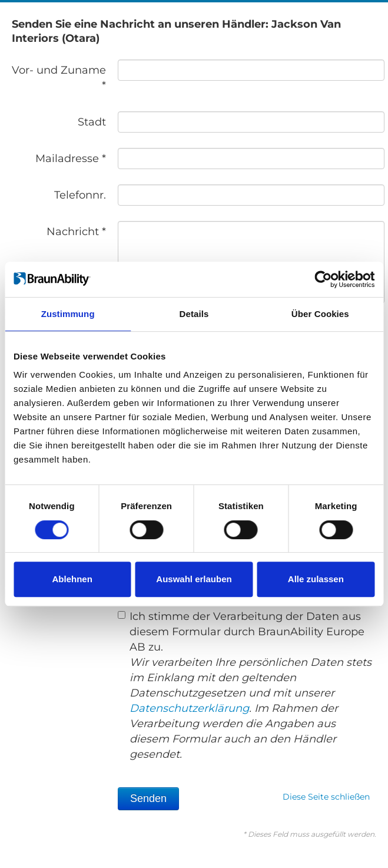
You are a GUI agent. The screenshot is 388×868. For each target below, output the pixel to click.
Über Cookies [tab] (320, 314)
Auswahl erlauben (194, 579)
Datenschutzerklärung (189, 708)
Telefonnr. (80, 195)
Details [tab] (194, 314)
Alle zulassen (316, 579)
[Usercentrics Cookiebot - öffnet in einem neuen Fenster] (323, 279)
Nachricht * (76, 232)
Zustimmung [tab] (68, 314)
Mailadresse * (71, 159)
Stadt (92, 122)
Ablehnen (72, 579)
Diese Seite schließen (326, 797)
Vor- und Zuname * (59, 78)
